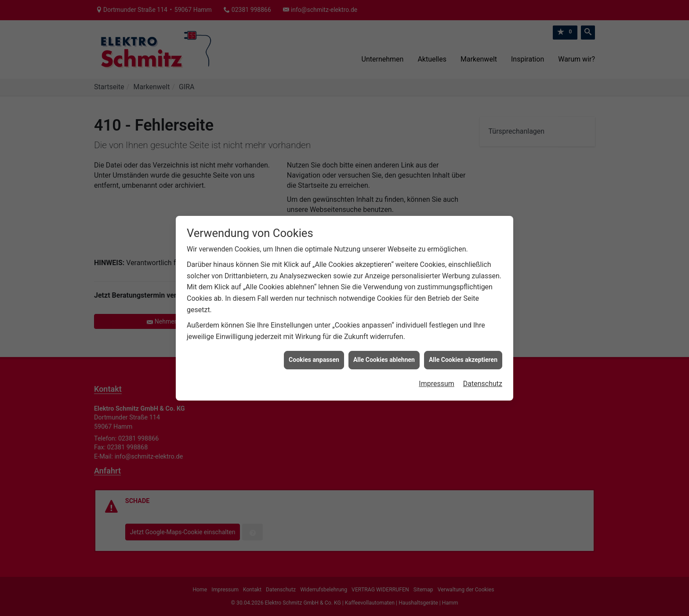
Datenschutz (483, 375)
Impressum (437, 375)
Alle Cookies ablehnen (384, 352)
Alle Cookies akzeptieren (463, 352)
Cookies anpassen (314, 352)
